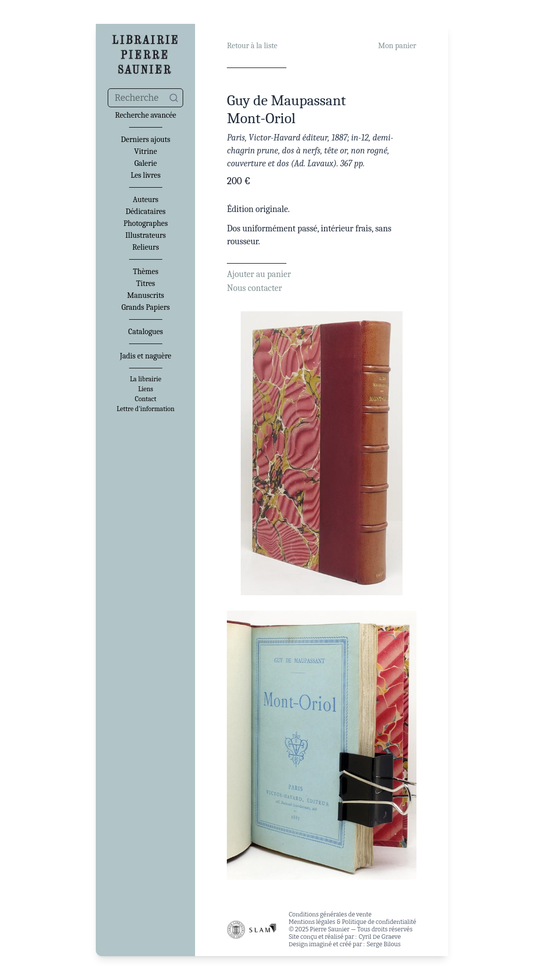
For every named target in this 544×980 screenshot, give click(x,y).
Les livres (145, 175)
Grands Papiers (146, 307)
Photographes (146, 223)
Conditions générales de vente (330, 914)
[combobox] (145, 98)
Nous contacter (254, 288)
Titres (145, 283)
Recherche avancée (146, 115)
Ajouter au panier (259, 274)
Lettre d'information (146, 409)
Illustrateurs (146, 235)
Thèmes (146, 272)
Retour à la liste (252, 46)
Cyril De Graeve (379, 937)
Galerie (146, 163)
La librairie (146, 379)
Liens (145, 389)
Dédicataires (146, 211)
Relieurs (145, 247)
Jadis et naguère (146, 356)
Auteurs (146, 200)
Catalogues (145, 332)
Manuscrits (146, 295)
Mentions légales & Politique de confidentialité (352, 922)
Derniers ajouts (146, 140)
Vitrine (145, 151)
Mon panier (397, 46)
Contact (146, 399)
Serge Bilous (384, 944)
